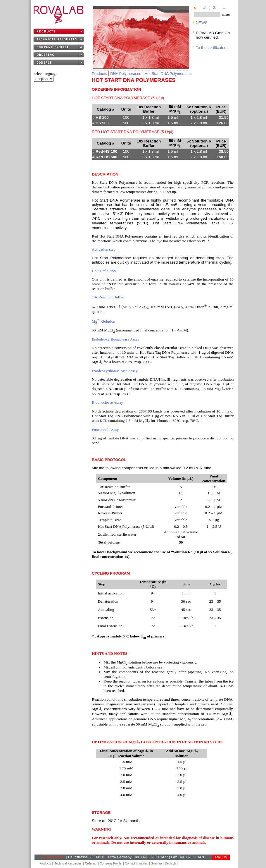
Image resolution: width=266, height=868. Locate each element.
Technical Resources (68, 863)
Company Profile (111, 863)
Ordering (91, 863)
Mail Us (221, 857)
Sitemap (157, 863)
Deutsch (170, 863)
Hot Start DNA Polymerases (168, 74)
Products (99, 74)
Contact (130, 863)
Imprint (143, 863)
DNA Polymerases (126, 74)
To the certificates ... (213, 48)
